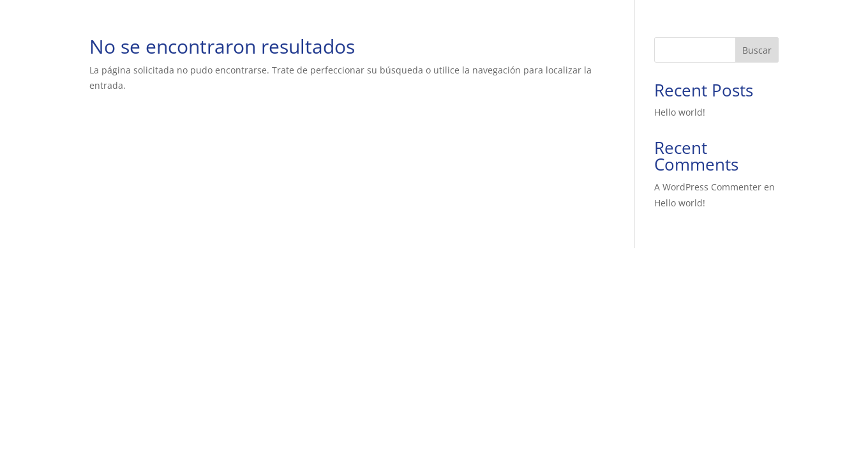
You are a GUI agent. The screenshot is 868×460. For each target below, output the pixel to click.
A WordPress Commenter (708, 187)
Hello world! (680, 112)
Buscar (757, 50)
